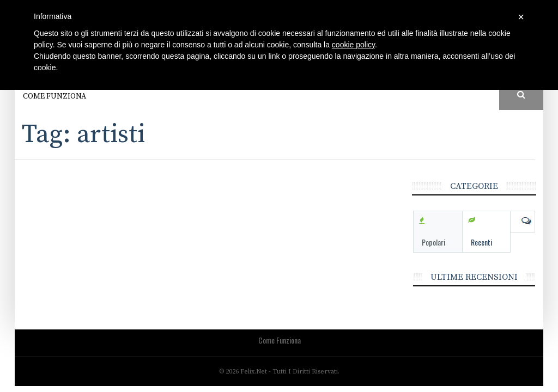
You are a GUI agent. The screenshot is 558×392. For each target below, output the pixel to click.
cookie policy (353, 45)
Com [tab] (523, 221)
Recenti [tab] (481, 242)
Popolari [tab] (433, 242)
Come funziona (54, 96)
